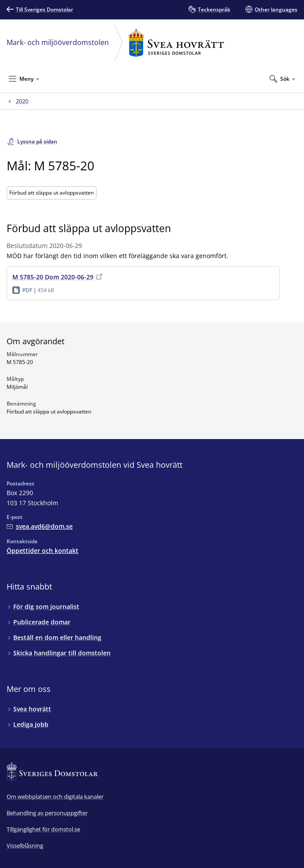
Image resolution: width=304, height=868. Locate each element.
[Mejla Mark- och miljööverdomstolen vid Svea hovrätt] (40, 526)
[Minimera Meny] (24, 79)
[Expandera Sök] (282, 79)
